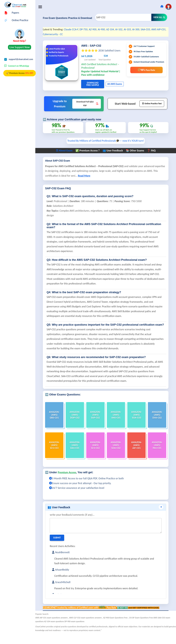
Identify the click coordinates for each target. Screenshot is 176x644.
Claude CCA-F (75, 29)
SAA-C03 (149, 29)
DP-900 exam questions (78, 632)
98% (146, 70)
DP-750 (87, 29)
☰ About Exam (66, 158)
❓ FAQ (153, 158)
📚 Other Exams (137, 158)
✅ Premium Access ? (89, 158)
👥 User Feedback (115, 158)
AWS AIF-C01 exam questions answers (55, 628)
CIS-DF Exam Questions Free (145, 628)
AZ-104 (114, 29)
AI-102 (122, 29)
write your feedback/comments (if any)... (76, 525)
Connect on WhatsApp (19, 66)
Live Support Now (20, 47)
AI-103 (131, 29)
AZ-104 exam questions (58, 632)
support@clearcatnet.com (21, 59)
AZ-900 (96, 29)
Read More (99, 183)
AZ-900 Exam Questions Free (119, 628)
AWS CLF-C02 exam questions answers (89, 628)
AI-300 (139, 29)
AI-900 (105, 29)
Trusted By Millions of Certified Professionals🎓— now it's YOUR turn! (107, 148)
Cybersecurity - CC (62, 34)
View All (159, 17)
